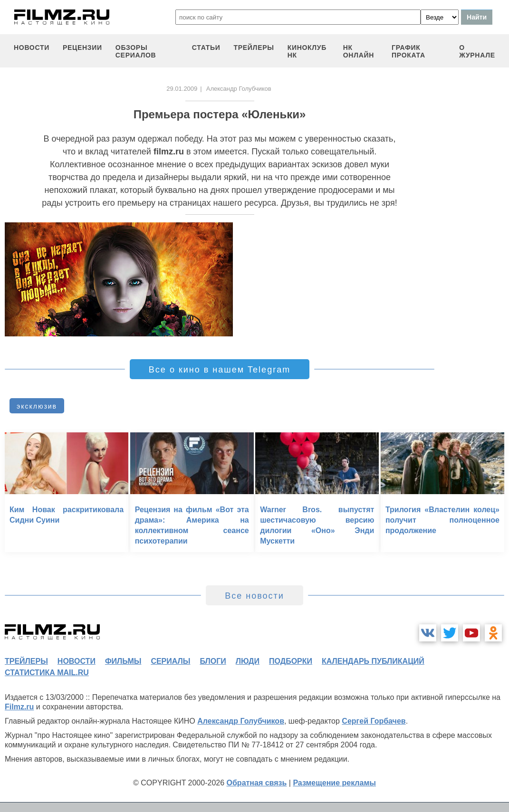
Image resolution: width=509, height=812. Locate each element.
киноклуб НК (307, 51)
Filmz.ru (19, 707)
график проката (408, 51)
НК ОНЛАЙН (359, 51)
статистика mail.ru (47, 673)
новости (32, 48)
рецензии (82, 48)
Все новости (254, 596)
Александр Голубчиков (241, 721)
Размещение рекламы (334, 783)
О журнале (477, 51)
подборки (291, 661)
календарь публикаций (373, 661)
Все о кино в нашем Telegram (220, 370)
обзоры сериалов (136, 51)
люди (248, 661)
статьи (206, 48)
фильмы (123, 661)
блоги (213, 661)
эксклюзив (37, 406)
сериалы (170, 661)
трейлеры (254, 48)
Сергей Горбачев (374, 721)
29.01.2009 (182, 89)
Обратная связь (257, 783)
